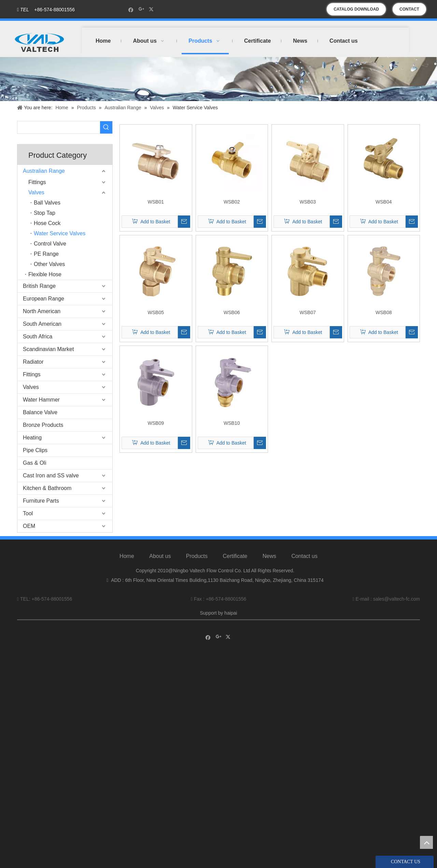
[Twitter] (152, 9)
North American (42, 311)
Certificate (235, 556)
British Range (39, 286)
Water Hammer (41, 400)
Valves (36, 192)
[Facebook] (131, 9)
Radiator (33, 362)
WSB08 (384, 312)
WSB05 (156, 312)
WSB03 (308, 202)
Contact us (304, 556)
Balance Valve (40, 412)
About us (160, 556)
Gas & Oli (34, 463)
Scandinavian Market (48, 349)
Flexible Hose (45, 274)
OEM (29, 526)
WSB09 (156, 423)
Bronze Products (43, 425)
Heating (32, 438)
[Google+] (142, 9)
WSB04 (384, 202)
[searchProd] (59, 127)
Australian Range (44, 171)
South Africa (38, 337)
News (269, 556)
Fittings (37, 182)
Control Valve (50, 244)
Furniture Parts (41, 501)
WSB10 (232, 423)
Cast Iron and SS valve (51, 475)
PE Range (46, 254)
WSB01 (156, 202)
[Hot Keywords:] (106, 127)
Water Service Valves (60, 233)
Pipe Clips (35, 450)
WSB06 (232, 312)
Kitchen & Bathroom (47, 488)
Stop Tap (45, 213)
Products (197, 556)
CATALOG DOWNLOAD (356, 9)
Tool (28, 513)
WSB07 (308, 312)
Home (127, 556)
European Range (44, 299)
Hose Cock (47, 223)
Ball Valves (47, 203)
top (426, 842)
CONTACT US (409, 11)
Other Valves (49, 264)
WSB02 (232, 202)
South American (42, 324)
